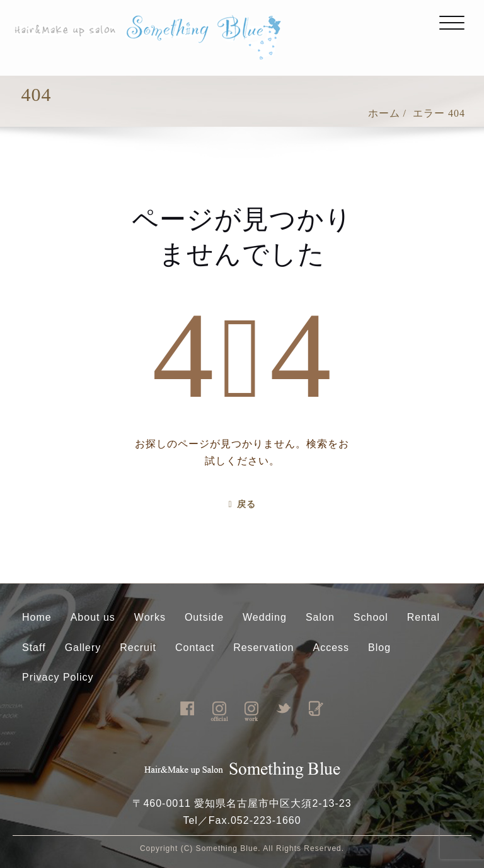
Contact (195, 648)
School (371, 617)
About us (93, 617)
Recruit (138, 648)
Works (150, 617)
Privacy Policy (58, 677)
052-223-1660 (266, 820)
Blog (379, 648)
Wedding (265, 617)
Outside (204, 617)
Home (37, 617)
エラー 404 (439, 113)
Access (331, 648)
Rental (423, 617)
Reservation (263, 648)
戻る (242, 504)
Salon (320, 617)
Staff (34, 648)
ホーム (384, 113)
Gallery (83, 648)
